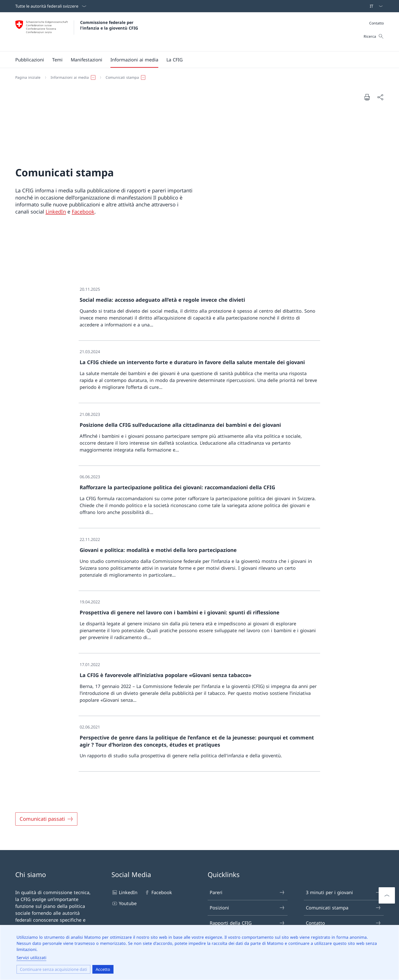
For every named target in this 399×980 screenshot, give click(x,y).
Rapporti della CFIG (247, 923)
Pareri (247, 892)
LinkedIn (56, 212)
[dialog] (199, 952)
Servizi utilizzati (31, 958)
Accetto (103, 969)
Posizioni (247, 908)
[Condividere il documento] (380, 97)
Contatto (376, 23)
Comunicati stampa (344, 908)
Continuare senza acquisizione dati (53, 969)
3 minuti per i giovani (344, 892)
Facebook (83, 212)
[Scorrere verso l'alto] (387, 895)
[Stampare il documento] (367, 97)
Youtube (124, 903)
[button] (30, 60)
